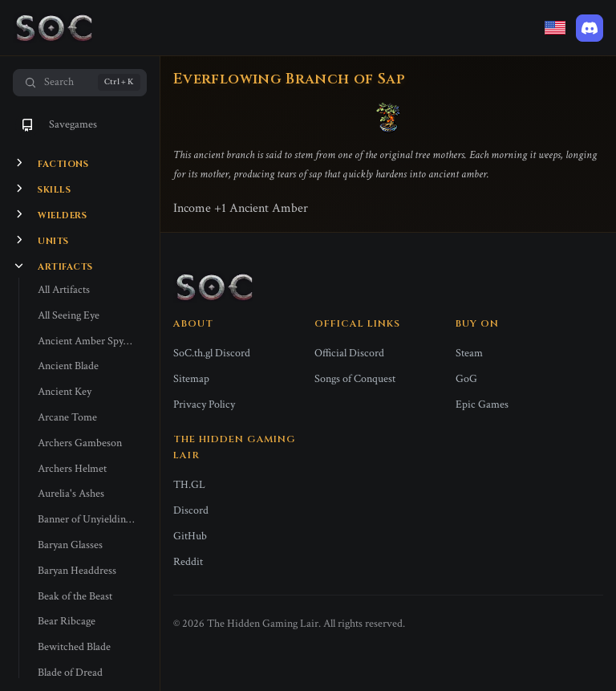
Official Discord (349, 353)
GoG (466, 379)
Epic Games (482, 404)
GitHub (190, 536)
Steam (469, 353)
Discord (191, 510)
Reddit (188, 562)
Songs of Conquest (355, 379)
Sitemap (191, 379)
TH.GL (189, 485)
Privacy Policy (204, 404)
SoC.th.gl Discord (212, 353)
